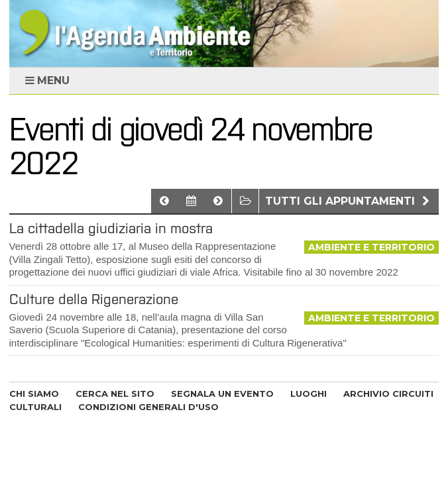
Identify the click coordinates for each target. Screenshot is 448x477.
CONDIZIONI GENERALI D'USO (148, 407)
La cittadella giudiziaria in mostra (111, 228)
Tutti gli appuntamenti (349, 201)
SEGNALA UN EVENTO (222, 394)
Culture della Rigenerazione (94, 299)
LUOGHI (308, 394)
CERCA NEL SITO (115, 394)
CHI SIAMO (34, 394)
